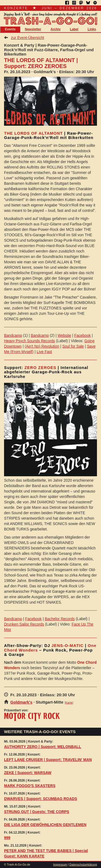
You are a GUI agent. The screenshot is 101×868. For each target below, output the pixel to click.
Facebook (82, 335)
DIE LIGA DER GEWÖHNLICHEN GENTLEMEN (45, 825)
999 (7, 838)
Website (64, 335)
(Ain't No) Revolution (42, 346)
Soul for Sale (73, 346)
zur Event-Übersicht (28, 38)
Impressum (60, 864)
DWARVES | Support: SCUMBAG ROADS (41, 799)
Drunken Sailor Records (24, 624)
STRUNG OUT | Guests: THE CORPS (37, 812)
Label (74, 29)
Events (10, 29)
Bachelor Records (60, 619)
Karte (69, 702)
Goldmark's (21, 702)
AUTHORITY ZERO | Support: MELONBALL (43, 747)
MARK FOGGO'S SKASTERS (30, 786)
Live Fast (44, 352)
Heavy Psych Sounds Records (29, 341)
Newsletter (33, 29)
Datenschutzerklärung (83, 864)
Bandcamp (13, 335)
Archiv (56, 29)
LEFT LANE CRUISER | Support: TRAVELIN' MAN (48, 760)
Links (92, 29)
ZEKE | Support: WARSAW (28, 773)
